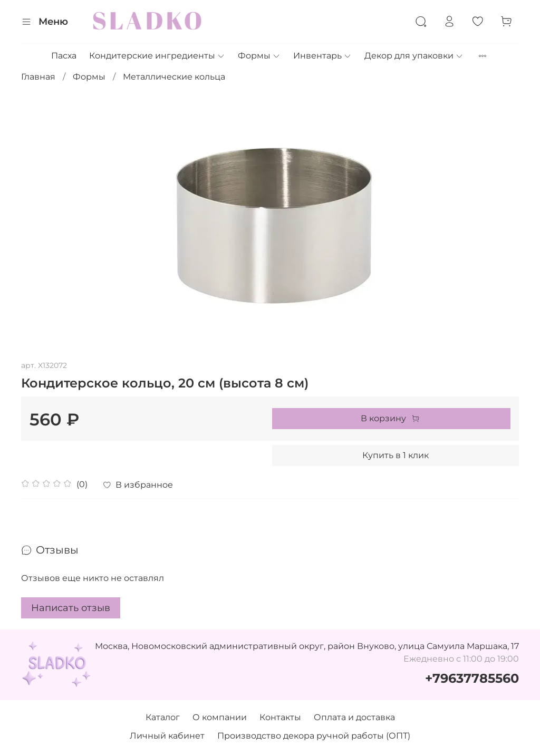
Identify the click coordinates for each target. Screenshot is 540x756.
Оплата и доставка (354, 717)
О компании (220, 717)
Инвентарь (322, 56)
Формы (259, 56)
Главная (38, 77)
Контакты (280, 717)
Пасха (64, 56)
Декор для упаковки (414, 56)
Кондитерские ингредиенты (157, 56)
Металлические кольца (174, 77)
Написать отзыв (71, 608)
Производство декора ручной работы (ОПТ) (314, 736)
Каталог (163, 717)
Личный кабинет (167, 736)
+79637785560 (472, 678)
